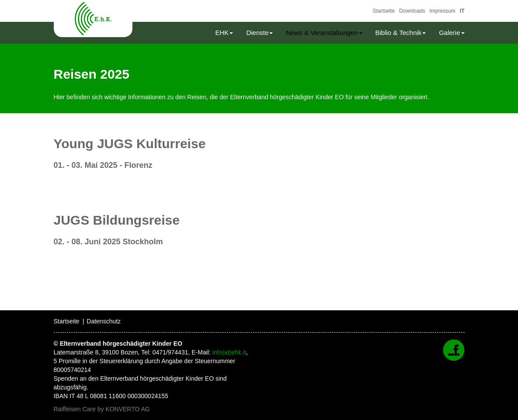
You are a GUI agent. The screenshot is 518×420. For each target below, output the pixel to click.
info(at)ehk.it (229, 352)
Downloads (412, 11)
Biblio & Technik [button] (401, 33)
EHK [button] (224, 33)
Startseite (384, 11)
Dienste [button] (259, 33)
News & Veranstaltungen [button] (324, 33)
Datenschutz (104, 321)
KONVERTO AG (127, 409)
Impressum (442, 11)
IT (462, 11)
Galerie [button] (452, 33)
